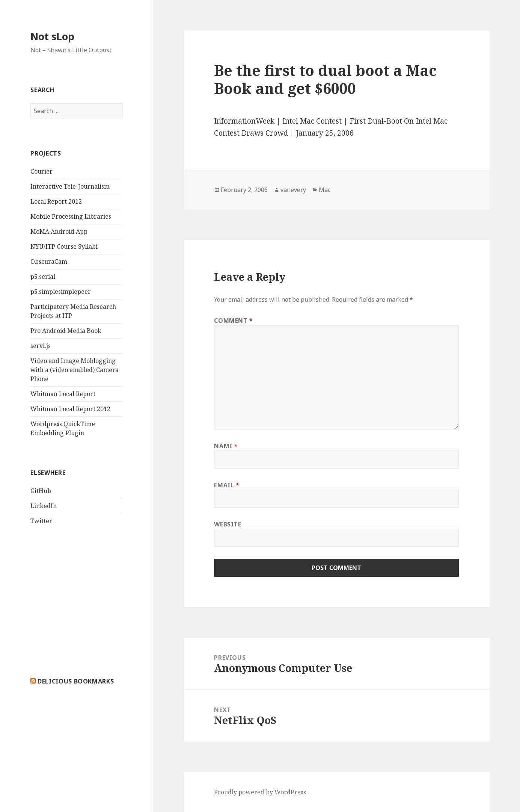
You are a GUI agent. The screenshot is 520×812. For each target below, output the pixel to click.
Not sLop (52, 36)
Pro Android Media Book (66, 331)
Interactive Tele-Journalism (70, 186)
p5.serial (43, 277)
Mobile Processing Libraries (71, 216)
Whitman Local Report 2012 (70, 409)
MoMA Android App (59, 231)
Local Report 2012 (56, 201)
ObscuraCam (49, 262)
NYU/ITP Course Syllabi (64, 246)
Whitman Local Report (63, 394)
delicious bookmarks (76, 681)
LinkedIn (44, 506)
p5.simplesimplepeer (61, 292)
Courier (41, 171)
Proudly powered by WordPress (260, 792)
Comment (234, 321)
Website (228, 524)
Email (227, 485)
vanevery (293, 190)
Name (226, 446)
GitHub (41, 491)
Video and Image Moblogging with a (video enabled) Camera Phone (75, 370)
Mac (325, 190)
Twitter (41, 521)
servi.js (41, 346)
